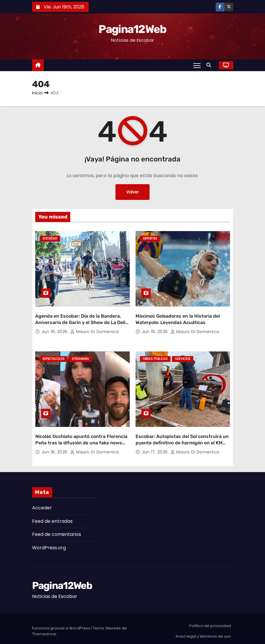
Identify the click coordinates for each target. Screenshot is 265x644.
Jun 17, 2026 (156, 447)
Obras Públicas (155, 357)
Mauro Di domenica (95, 329)
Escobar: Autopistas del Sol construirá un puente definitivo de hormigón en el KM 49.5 (182, 438)
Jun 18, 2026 (55, 447)
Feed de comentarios (57, 529)
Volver (132, 192)
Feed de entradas (52, 516)
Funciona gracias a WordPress (62, 623)
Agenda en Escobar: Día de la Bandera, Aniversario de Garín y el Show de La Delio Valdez (82, 320)
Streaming (80, 357)
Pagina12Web (132, 29)
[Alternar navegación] (197, 65)
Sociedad (50, 239)
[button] (210, 65)
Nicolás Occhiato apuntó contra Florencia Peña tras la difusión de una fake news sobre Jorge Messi (81, 438)
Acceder (42, 503)
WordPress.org (49, 542)
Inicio (37, 93)
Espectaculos (53, 357)
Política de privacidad (210, 621)
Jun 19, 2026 (55, 329)
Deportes (150, 239)
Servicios (183, 357)
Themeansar (44, 629)
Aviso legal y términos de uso (203, 631)
